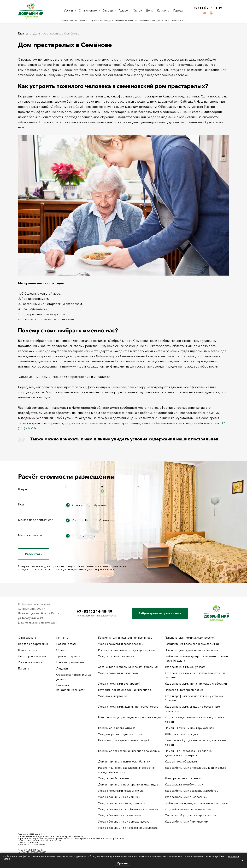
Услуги (70, 11)
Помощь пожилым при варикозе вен (189, 728)
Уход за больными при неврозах (120, 815)
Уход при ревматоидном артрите (120, 734)
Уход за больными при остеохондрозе (124, 822)
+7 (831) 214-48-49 (208, 8)
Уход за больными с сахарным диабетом (192, 791)
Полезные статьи (67, 644)
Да (74, 520)
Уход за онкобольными (113, 778)
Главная (24, 33)
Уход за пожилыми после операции (122, 644)
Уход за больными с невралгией (186, 797)
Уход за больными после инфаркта (188, 809)
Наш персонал (27, 650)
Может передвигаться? (36, 520)
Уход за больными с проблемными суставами (128, 809)
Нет (87, 520)
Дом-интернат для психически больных (124, 761)
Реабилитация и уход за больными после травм (196, 803)
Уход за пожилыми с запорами (118, 673)
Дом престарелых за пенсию (184, 778)
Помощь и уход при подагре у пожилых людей (130, 717)
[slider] (102, 491)
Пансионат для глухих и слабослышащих (192, 650)
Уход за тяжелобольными (182, 761)
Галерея (127, 11)
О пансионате (89, 11)
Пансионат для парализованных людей (124, 740)
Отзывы (110, 11)
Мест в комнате (30, 535)
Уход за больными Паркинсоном (186, 822)
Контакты (163, 11)
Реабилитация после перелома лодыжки (192, 644)
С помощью (107, 520)
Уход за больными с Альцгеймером (122, 803)
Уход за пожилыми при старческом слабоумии (196, 684)
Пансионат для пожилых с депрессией (190, 638)
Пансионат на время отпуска (117, 728)
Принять (123, 863)
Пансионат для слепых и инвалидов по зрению (129, 751)
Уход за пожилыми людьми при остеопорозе (128, 707)
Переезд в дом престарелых (184, 690)
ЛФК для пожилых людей (182, 734)
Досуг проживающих (32, 656)
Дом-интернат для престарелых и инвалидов (128, 784)
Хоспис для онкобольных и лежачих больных (128, 667)
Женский (78, 505)
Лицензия (63, 668)
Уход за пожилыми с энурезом (185, 667)
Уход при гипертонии (113, 696)
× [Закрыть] (243, 860)
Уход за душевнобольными (116, 656)
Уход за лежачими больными (184, 784)
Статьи (139, 11)
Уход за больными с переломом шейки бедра (195, 768)
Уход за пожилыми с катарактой (119, 684)
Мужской (100, 505)
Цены (151, 11)
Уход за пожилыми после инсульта (121, 791)
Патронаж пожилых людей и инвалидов (125, 690)
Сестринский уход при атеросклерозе (191, 815)
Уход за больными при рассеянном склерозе (128, 828)
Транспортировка (68, 656)
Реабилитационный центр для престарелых (127, 650)
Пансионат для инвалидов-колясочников (125, 638)
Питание (23, 668)
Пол (21, 504)
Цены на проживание (70, 662)
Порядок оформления (33, 644)
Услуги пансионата (30, 662)
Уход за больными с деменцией (119, 797)
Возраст (24, 489)
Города (177, 11)
